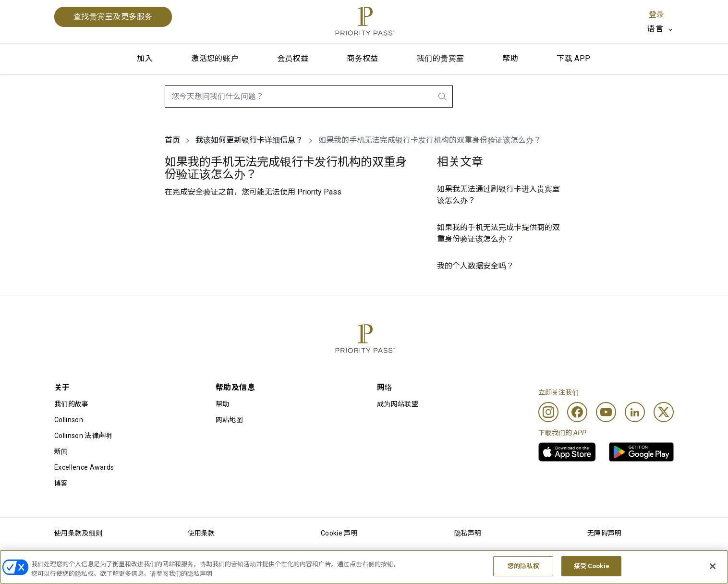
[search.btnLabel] (443, 97)
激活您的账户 (215, 58)
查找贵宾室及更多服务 (113, 17)
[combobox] (309, 97)
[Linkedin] (635, 412)
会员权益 (293, 58)
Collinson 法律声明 (83, 436)
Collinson (69, 420)
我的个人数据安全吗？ (475, 266)
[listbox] (661, 29)
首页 (172, 140)
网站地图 (229, 420)
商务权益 (363, 58)
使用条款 (201, 533)
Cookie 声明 (339, 533)
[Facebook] (577, 412)
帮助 (510, 58)
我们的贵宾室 (440, 58)
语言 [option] (655, 29)
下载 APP (573, 58)
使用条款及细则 (78, 533)
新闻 (61, 451)
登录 (656, 15)
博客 (61, 483)
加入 (145, 58)
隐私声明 (468, 533)
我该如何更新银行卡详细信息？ (249, 140)
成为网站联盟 (398, 404)
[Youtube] (606, 412)
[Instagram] (548, 412)
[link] (567, 452)
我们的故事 (72, 404)
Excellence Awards (84, 467)
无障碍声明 (605, 533)
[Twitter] (664, 412)
